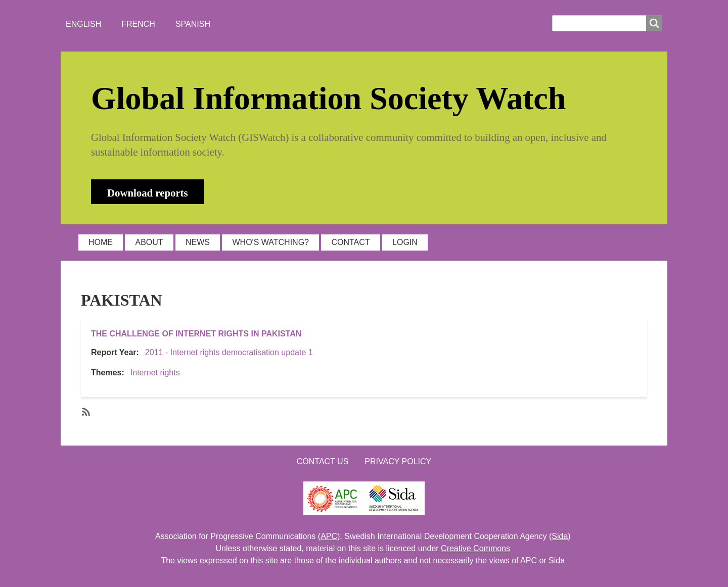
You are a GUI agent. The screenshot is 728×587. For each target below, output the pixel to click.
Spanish (193, 24)
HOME (101, 242)
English (83, 24)
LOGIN (405, 242)
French (138, 24)
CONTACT (350, 242)
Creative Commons (475, 548)
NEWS (198, 242)
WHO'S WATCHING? (270, 242)
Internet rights (155, 373)
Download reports (148, 193)
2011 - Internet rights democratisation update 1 (229, 352)
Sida (560, 536)
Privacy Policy (398, 461)
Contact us (323, 461)
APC (329, 536)
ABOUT (149, 242)
